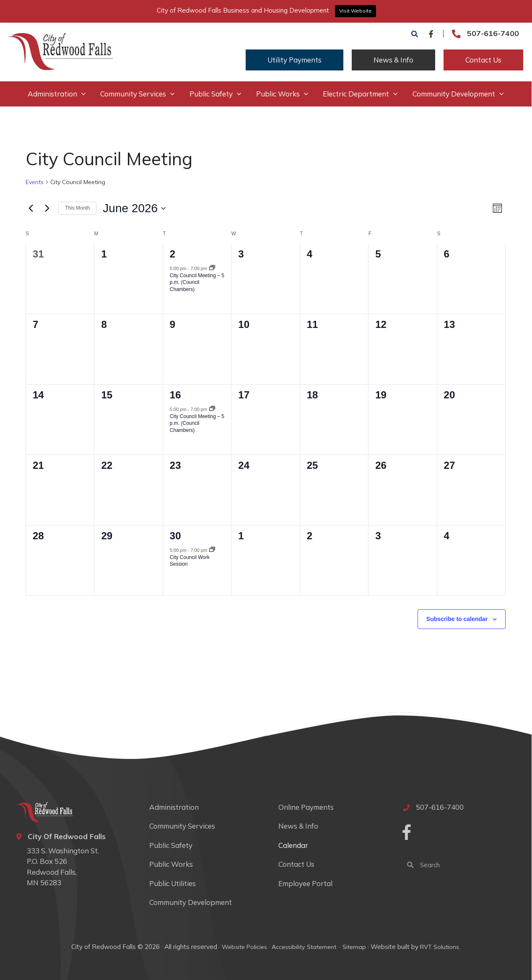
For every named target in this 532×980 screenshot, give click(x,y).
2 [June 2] (173, 254)
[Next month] (47, 208)
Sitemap (355, 947)
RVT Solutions (441, 947)
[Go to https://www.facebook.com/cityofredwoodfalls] (407, 834)
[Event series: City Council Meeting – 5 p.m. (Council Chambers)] (213, 268)
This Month (78, 208)
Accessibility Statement (305, 947)
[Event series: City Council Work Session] (213, 550)
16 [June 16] (176, 395)
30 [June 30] (176, 536)
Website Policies (243, 947)
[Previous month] (31, 208)
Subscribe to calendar (457, 619)
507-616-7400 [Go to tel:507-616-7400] (493, 33)
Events (35, 182)
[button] (415, 34)
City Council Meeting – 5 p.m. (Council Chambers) (197, 282)
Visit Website (356, 11)
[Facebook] (431, 34)
